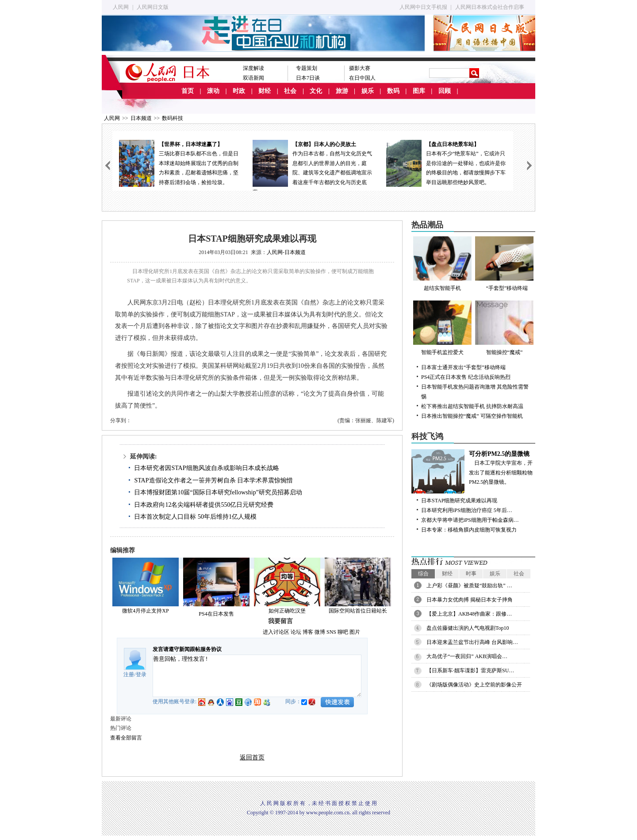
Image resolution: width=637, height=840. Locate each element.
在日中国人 (362, 78)
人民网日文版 (153, 7)
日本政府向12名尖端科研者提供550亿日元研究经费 (204, 505)
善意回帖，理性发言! (257, 676)
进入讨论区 (276, 632)
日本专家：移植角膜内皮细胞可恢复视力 (469, 530)
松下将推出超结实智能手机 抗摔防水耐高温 (472, 406)
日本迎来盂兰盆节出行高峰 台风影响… (472, 642)
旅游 (342, 91)
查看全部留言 (126, 738)
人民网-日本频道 (286, 252)
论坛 (296, 632)
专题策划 (307, 68)
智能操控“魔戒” (504, 328)
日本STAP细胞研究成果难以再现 (459, 501)
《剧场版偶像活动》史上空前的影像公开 (474, 685)
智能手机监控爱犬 (442, 328)
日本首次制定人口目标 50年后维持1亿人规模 (195, 517)
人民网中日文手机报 (423, 7)
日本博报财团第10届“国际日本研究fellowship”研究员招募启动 (218, 492)
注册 (129, 674)
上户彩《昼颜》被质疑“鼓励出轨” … (469, 586)
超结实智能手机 (442, 264)
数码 (393, 91)
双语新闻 (253, 78)
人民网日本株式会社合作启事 (490, 7)
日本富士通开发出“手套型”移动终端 (463, 367)
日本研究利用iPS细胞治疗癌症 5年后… (467, 510)
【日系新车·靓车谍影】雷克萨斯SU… (470, 670)
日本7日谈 (308, 78)
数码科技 (173, 118)
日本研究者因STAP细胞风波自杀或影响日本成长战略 (206, 468)
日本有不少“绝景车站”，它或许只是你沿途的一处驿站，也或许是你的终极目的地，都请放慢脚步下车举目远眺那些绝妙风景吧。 (446, 163)
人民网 (121, 7)
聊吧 (343, 632)
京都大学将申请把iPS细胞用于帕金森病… (470, 520)
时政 (239, 91)
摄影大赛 (360, 68)
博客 (308, 632)
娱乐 (368, 91)
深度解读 (253, 68)
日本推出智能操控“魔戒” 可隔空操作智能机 (472, 416)
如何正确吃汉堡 (287, 611)
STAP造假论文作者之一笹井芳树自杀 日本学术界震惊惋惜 (213, 480)
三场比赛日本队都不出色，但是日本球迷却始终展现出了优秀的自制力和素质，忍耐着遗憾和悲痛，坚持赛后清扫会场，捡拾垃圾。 (179, 163)
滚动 (213, 91)
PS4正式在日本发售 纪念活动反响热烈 (466, 377)
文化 (316, 91)
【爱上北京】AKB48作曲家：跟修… (469, 614)
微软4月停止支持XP (145, 611)
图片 (355, 632)
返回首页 (252, 757)
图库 (419, 91)
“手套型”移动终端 (504, 264)
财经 (265, 91)
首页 (188, 91)
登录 (141, 674)
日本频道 (141, 118)
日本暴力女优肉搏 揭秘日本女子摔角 (470, 600)
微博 (320, 632)
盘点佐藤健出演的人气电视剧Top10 (468, 628)
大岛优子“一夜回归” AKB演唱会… (467, 656)
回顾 (445, 91)
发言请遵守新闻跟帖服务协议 (187, 649)
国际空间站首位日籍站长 (358, 611)
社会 (290, 91)
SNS (331, 632)
